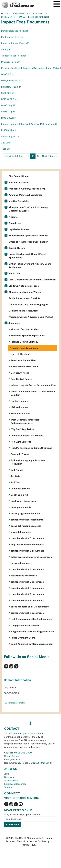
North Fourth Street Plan (24, 367)
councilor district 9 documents (27, 594)
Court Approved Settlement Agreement (32, 644)
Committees (15, 223)
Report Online (11, 756)
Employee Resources (15, 784)
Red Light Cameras (21, 442)
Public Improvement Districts (24, 298)
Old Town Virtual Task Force (24, 286)
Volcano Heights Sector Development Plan (33, 385)
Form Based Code (20, 414)
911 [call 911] (21, 759)
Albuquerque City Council (28, 14)
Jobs (7, 774)
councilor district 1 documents (27, 520)
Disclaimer (10, 777)
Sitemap (9, 787)
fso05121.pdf (8, 112)
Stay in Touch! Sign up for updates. (23, 815)
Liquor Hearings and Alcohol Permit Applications (27, 256)
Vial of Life (14, 273)
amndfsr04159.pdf (11, 87)
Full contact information (15, 703)
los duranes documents (23, 501)
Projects (13, 217)
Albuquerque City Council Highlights (28, 305)
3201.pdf (6, 143)
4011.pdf (6, 149)
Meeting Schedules (19, 201)
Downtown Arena (20, 373)
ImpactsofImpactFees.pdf (15, 43)
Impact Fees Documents (25, 348)
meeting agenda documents (26, 513)
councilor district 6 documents (27, 588)
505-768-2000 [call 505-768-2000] (24, 753)
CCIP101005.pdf (10, 99)
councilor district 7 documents (27, 613)
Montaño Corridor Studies (25, 329)
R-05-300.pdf (8, 118)
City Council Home (19, 176)
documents (8, 17)
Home (5, 14)
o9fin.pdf (6, 49)
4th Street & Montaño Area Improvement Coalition (33, 393)
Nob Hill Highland (20, 354)
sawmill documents (21, 532)
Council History (17, 248)
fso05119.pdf (8, 105)
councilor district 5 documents (27, 538)
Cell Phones (17, 470)
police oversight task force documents (31, 557)
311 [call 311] (11, 753)
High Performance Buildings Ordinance (31, 448)
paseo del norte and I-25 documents (30, 607)
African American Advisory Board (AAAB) (31, 317)
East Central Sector (21, 379)
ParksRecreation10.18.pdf (15, 31)
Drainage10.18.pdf (11, 62)
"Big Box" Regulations (23, 429)
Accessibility (11, 781)
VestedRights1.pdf (11, 136)
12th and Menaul (20, 407)
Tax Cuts (15, 476)
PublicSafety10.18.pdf (13, 37)
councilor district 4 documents (27, 569)
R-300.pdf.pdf (9, 130)
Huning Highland (20, 401)
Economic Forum (20, 454)
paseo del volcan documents (26, 526)
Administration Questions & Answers (28, 236)
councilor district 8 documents (27, 600)
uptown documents (21, 563)
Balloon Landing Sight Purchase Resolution (28, 462)
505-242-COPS (44, 763)
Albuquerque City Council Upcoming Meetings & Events (28, 209)
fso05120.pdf (8, 74)
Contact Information (17, 680)
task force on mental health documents (32, 619)
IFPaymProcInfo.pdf (12, 81)
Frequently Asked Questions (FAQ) (27, 189)
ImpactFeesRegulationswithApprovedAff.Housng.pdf (29, 124)
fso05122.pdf (8, 93)
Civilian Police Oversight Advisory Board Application (30, 266)
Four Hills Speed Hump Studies (28, 336)
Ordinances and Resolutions (24, 311)
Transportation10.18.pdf (14, 56)
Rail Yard (16, 482)
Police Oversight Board (23, 638)
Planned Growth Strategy (24, 342)
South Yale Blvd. (20, 495)
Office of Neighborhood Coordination (28, 242)
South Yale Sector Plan (23, 360)
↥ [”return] (31, 723)
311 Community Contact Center (25, 734)
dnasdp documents (21, 507)
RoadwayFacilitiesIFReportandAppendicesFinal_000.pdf (31, 68)
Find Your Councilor (19, 183)
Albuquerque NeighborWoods (25, 292)
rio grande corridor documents (27, 545)
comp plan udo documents (25, 625)
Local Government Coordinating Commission (32, 280)
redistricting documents (24, 576)
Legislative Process (19, 229)
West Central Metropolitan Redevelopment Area (25, 421)
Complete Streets (20, 489)
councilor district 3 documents (27, 551)
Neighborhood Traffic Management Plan (32, 632)
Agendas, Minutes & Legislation (25, 195)
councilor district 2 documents (27, 582)
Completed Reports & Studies (27, 436)
